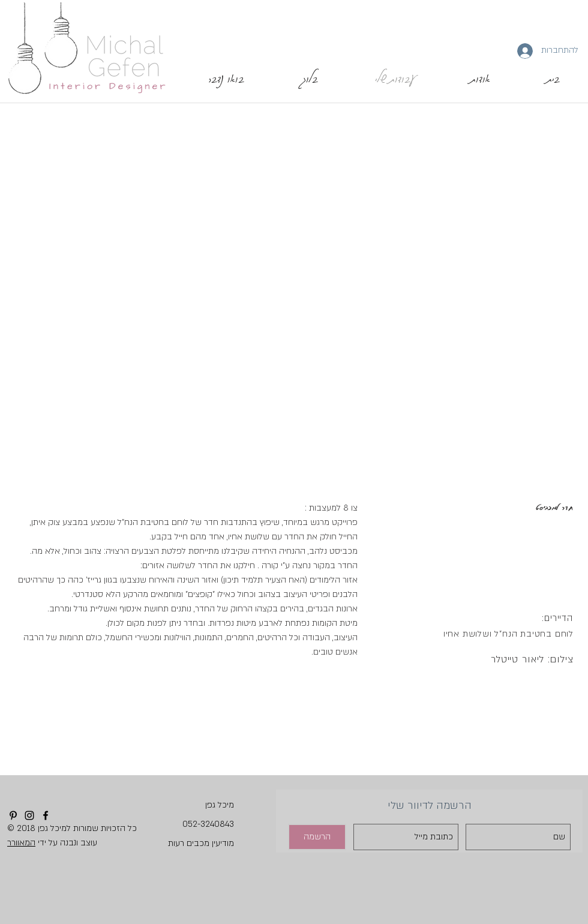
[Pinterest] (13, 815)
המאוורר (21, 843)
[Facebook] (46, 815)
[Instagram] (29, 815)
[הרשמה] (317, 837)
